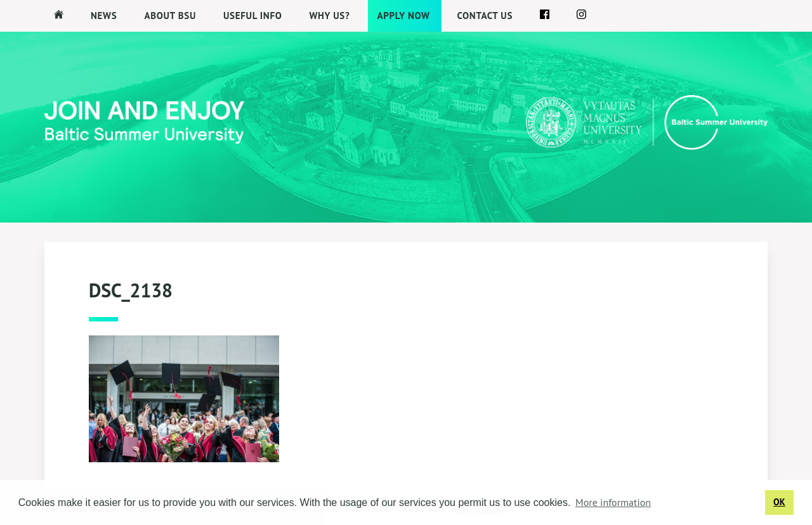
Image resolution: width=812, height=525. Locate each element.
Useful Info (252, 16)
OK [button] (779, 502)
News (104, 16)
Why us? (329, 16)
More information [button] (613, 502)
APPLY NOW (404, 16)
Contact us (485, 16)
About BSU (170, 16)
